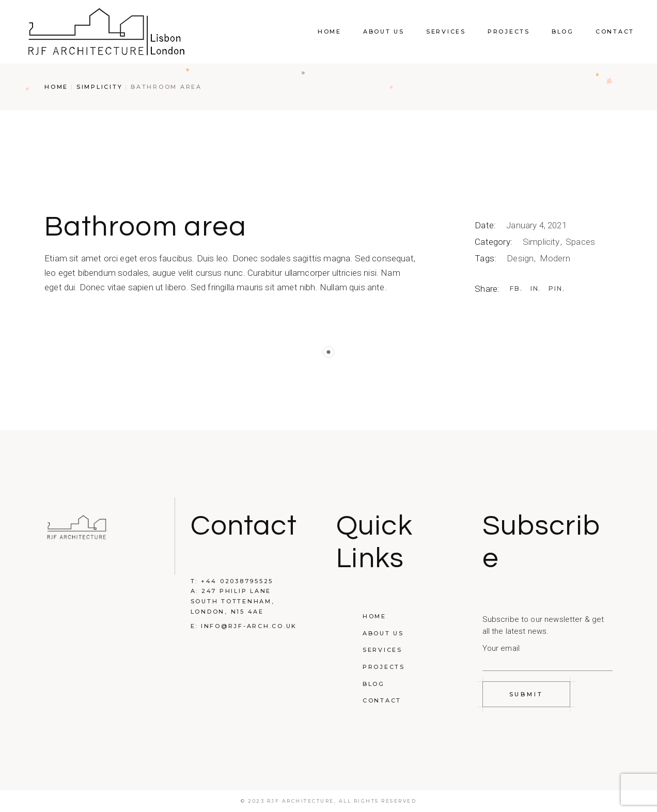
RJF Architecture (301, 801)
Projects (384, 667)
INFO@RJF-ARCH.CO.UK (249, 626)
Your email (548, 655)
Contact (382, 700)
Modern (555, 258)
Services (382, 650)
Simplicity (542, 242)
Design (521, 258)
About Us (383, 633)
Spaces (580, 242)
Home (374, 616)
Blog (374, 684)
